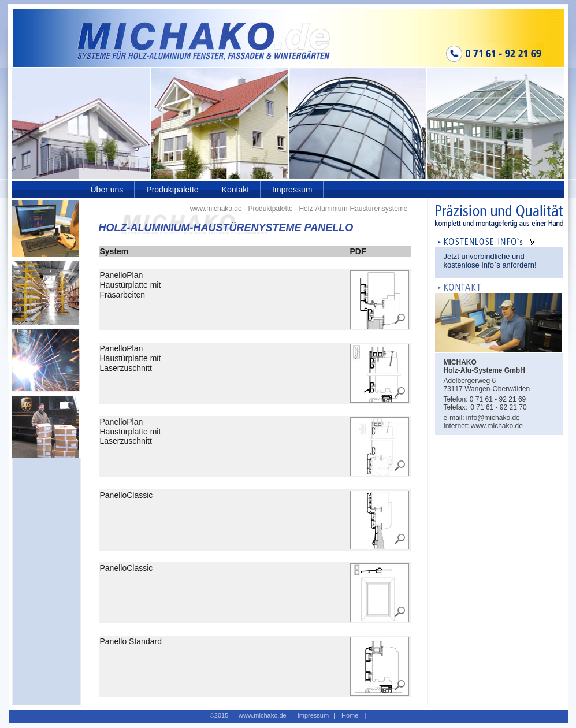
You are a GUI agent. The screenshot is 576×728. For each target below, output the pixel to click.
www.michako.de (216, 209)
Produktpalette (172, 190)
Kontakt (235, 190)
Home (350, 715)
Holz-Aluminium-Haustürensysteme (353, 209)
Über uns (107, 190)
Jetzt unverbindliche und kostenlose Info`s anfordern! (490, 261)
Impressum (292, 190)
